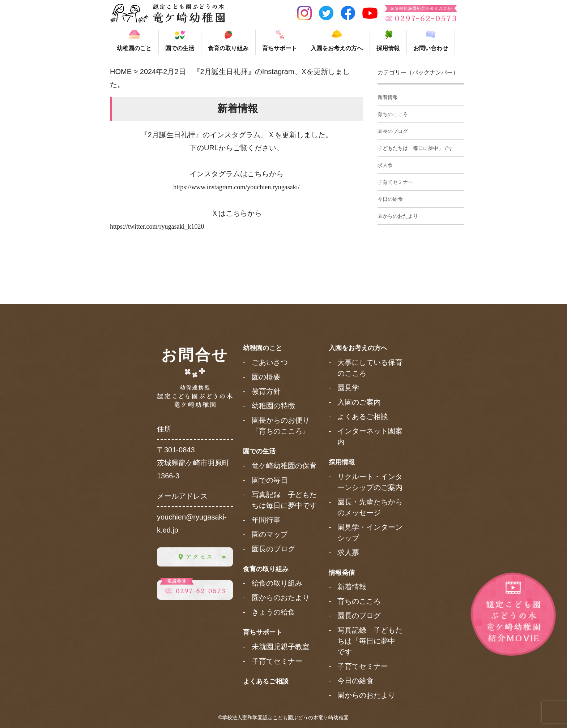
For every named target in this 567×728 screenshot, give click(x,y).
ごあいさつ (270, 362)
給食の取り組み (277, 583)
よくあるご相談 (266, 681)
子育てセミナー (395, 182)
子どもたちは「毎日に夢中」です (415, 148)
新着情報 (388, 97)
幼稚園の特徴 (273, 406)
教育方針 (266, 391)
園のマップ (270, 534)
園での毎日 (270, 480)
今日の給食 (390, 199)
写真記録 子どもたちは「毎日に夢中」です (370, 641)
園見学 (348, 388)
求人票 (385, 165)
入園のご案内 (359, 402)
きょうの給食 (273, 612)
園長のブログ (393, 131)
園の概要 (266, 377)
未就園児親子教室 (281, 647)
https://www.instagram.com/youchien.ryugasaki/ (236, 187)
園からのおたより (398, 216)
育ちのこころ (393, 114)
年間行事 (266, 520)
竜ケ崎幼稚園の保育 (284, 466)
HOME (121, 72)
